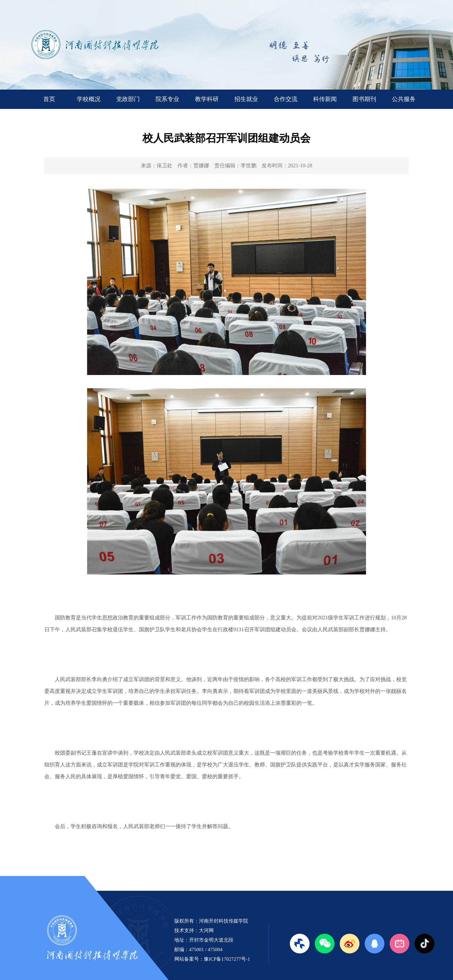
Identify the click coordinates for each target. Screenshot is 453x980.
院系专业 (167, 99)
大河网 (206, 930)
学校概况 (89, 99)
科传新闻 (325, 99)
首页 (49, 99)
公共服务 (404, 99)
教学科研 (207, 99)
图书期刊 (364, 99)
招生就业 (246, 99)
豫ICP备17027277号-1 (227, 959)
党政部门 (128, 99)
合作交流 (286, 99)
